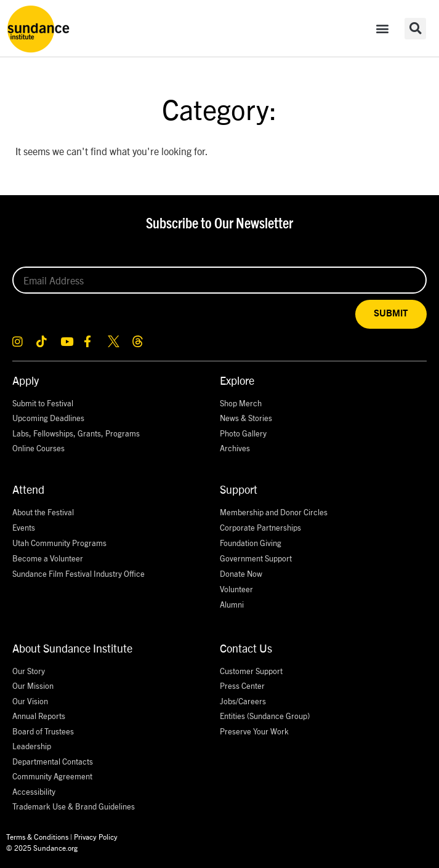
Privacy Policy (96, 836)
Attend (28, 489)
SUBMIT (391, 314)
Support (239, 489)
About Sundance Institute (72, 648)
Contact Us (246, 648)
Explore (237, 380)
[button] (383, 29)
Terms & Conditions (37, 836)
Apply (26, 380)
